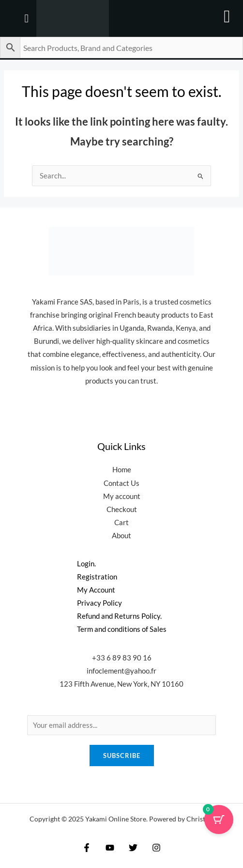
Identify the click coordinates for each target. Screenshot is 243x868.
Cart (121, 522)
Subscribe (122, 755)
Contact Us (121, 483)
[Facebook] (87, 848)
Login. (86, 564)
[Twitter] (133, 848)
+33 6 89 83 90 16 (122, 658)
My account (122, 496)
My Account (96, 590)
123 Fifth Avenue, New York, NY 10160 (121, 684)
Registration (97, 577)
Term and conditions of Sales (122, 629)
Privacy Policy (99, 603)
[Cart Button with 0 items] (219, 820)
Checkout (122, 509)
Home (122, 470)
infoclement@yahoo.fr (121, 671)
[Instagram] (156, 848)
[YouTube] (110, 848)
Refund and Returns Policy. (119, 616)
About (121, 536)
